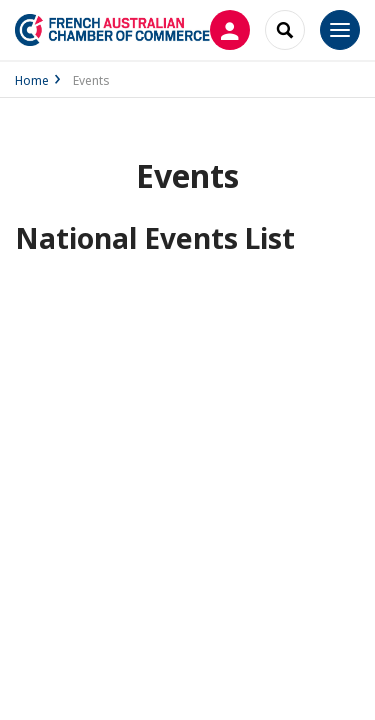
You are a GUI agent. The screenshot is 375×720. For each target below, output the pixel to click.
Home (32, 80)
